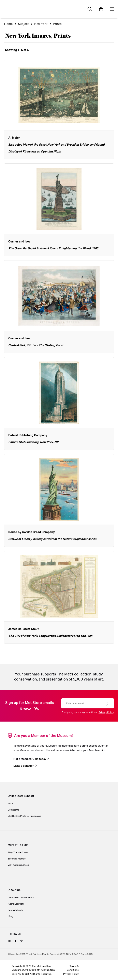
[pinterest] (21, 941)
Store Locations (16, 904)
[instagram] (10, 941)
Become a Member (17, 859)
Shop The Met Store (18, 853)
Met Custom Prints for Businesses (24, 816)
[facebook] (16, 941)
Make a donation (24, 766)
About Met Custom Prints (21, 898)
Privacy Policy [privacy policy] (71, 974)
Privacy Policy (106, 712)
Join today (40, 759)
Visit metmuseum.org (18, 865)
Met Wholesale (16, 910)
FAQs (10, 804)
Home (8, 24)
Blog (11, 917)
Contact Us (13, 810)
